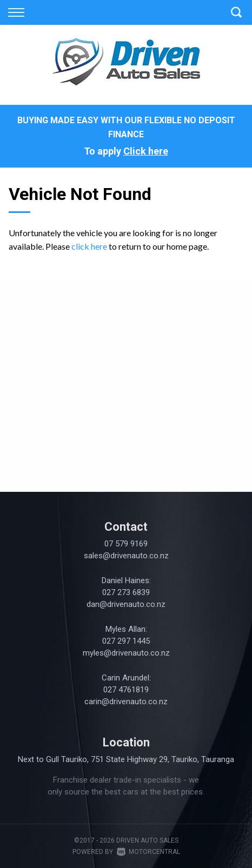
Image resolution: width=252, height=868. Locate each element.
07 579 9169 (126, 544)
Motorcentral (148, 852)
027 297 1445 (126, 641)
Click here (146, 151)
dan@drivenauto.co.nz (126, 604)
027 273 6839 (126, 592)
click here (89, 246)
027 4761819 (126, 690)
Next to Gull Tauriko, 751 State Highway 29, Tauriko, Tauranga (126, 759)
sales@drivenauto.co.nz (126, 556)
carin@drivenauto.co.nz (126, 702)
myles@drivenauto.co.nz (126, 653)
